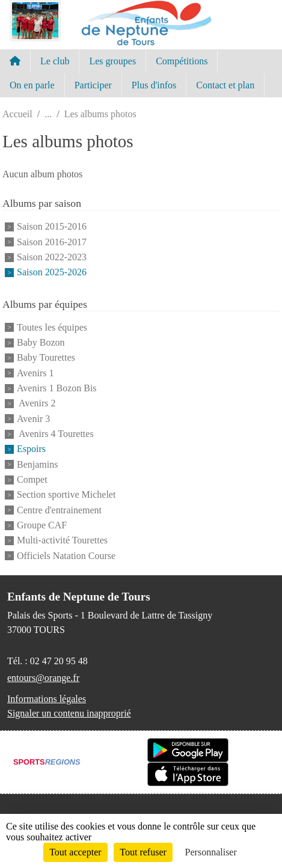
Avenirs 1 (35, 373)
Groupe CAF (42, 525)
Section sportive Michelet (66, 495)
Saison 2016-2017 (52, 242)
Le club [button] (55, 61)
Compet (32, 479)
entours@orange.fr (43, 678)
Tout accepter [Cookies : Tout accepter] (75, 852)
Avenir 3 (33, 419)
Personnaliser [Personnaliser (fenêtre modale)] (211, 852)
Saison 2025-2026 (52, 273)
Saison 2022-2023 (52, 257)
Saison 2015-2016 (52, 227)
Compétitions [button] (182, 61)
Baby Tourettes (46, 358)
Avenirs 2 (36, 404)
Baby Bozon (41, 342)
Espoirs (31, 449)
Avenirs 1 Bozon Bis (57, 388)
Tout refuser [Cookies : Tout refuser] (143, 852)
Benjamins (37, 464)
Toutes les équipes (52, 327)
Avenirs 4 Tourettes (55, 434)
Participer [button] (93, 85)
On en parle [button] (32, 85)
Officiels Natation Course (66, 556)
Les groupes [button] (112, 61)
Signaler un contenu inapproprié (69, 713)
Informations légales (47, 699)
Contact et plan (225, 85)
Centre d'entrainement (59, 510)
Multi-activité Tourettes (62, 541)
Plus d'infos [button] (154, 85)
